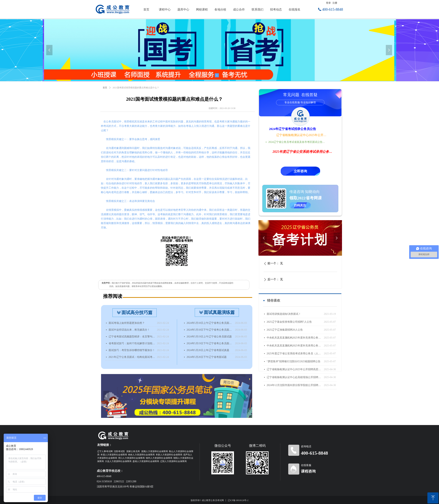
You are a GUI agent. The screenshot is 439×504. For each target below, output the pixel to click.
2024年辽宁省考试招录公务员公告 (293, 129)
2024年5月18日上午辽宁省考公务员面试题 (210, 323)
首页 (105, 88)
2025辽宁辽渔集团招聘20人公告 (285, 330)
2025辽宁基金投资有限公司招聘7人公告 (289, 322)
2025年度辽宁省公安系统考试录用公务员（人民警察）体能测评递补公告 (294, 354)
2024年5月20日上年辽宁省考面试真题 (208, 350)
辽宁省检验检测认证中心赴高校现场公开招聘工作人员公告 (294, 377)
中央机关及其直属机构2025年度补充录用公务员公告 (294, 346)
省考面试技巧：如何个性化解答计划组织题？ (132, 343)
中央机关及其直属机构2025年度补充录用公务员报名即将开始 (294, 338)
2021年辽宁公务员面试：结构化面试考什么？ (132, 357)
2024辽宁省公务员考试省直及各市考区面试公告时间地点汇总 (298, 142)
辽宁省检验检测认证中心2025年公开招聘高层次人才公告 (302, 135)
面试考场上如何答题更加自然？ (127, 323)
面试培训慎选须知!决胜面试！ (284, 314)
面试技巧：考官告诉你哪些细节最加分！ (132, 350)
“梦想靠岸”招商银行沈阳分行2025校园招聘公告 (294, 361)
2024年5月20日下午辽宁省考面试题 (207, 357)
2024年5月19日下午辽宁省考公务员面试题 (210, 343)
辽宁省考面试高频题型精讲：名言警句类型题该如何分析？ (132, 337)
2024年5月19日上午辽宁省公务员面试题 (209, 337)
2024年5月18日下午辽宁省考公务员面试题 (210, 330)
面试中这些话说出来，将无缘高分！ (129, 330)
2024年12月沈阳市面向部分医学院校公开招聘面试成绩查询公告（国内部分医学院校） (294, 385)
